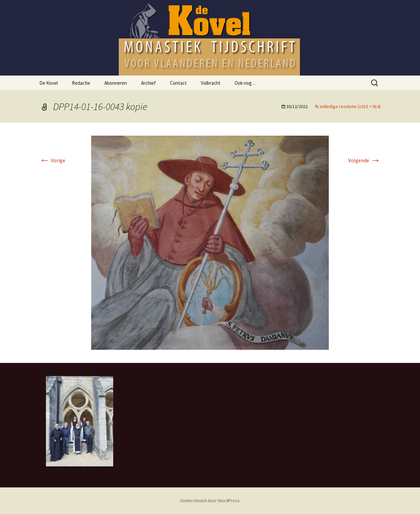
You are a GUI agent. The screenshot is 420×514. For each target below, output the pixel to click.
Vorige (52, 160)
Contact (178, 83)
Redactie (81, 83)
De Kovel (49, 83)
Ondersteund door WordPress (210, 501)
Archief (148, 83)
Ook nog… (245, 83)
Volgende (364, 160)
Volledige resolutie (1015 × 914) (350, 106)
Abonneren (116, 83)
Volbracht (211, 83)
